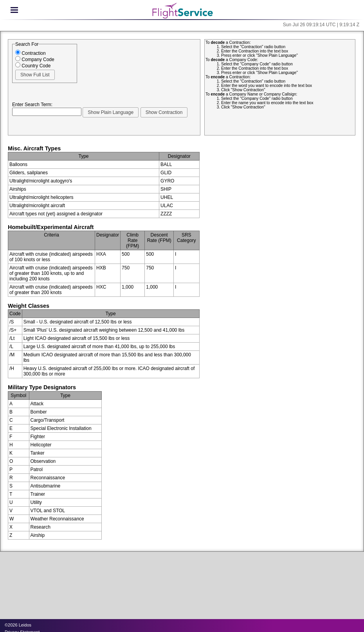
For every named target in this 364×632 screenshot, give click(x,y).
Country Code (33, 66)
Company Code (35, 60)
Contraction (31, 53)
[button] (35, 75)
